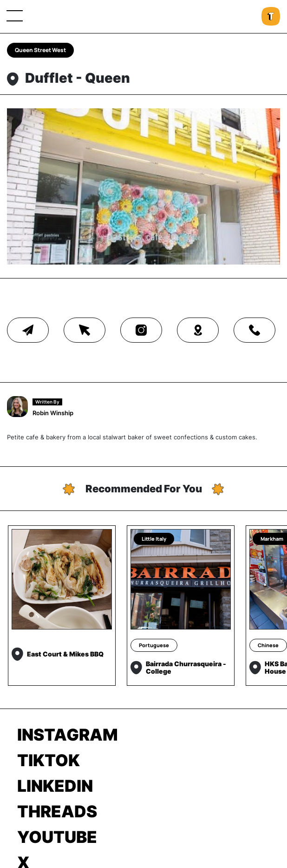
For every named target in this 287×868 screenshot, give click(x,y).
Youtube (57, 837)
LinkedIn (55, 786)
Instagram (68, 735)
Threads (57, 811)
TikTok (49, 760)
